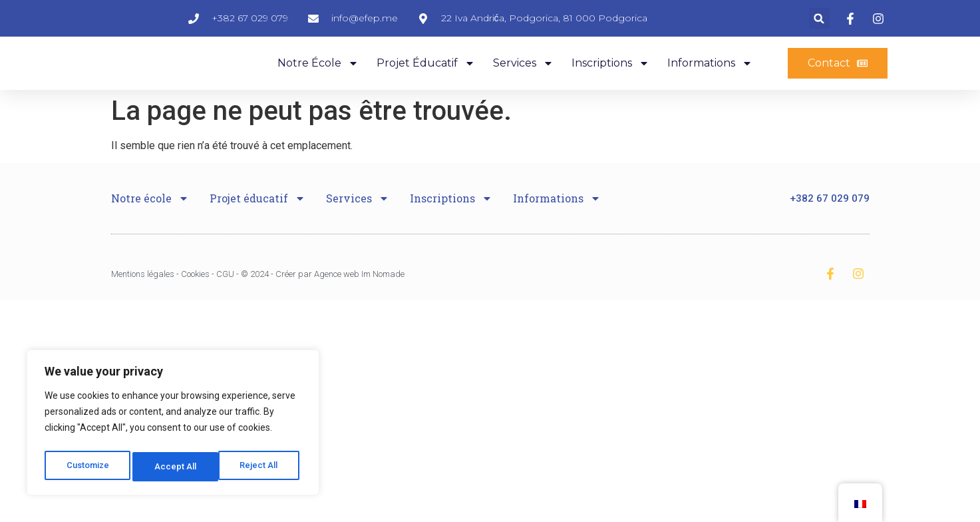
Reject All (175, 467)
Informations (710, 79)
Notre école (318, 79)
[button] (819, 24)
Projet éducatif (426, 79)
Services (523, 79)
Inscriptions (610, 79)
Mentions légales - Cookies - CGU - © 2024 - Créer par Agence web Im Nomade (258, 297)
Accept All (260, 467)
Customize (87, 467)
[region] (173, 425)
